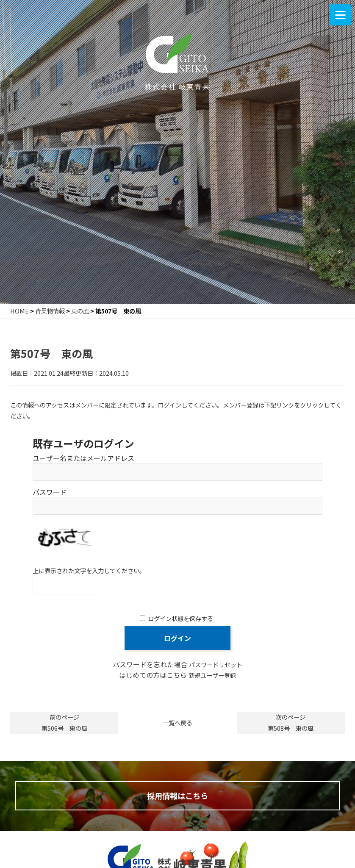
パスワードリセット (216, 664)
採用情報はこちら (177, 798)
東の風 (80, 311)
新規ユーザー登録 (212, 675)
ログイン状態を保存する (180, 618)
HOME (19, 311)
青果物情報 (50, 311)
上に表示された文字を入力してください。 (89, 570)
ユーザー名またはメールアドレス (83, 458)
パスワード (50, 492)
